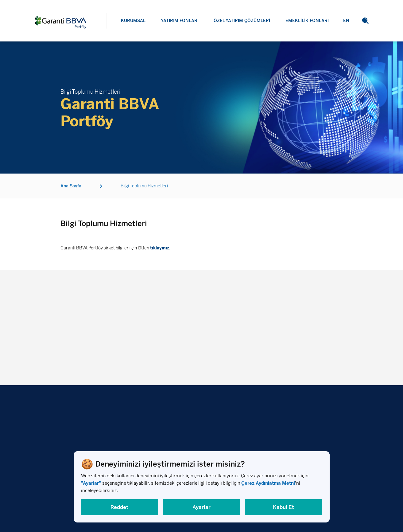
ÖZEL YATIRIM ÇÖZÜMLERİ (242, 21)
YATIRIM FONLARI (180, 21)
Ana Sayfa (71, 188)
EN (346, 32)
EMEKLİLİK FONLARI (307, 23)
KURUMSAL (133, 21)
